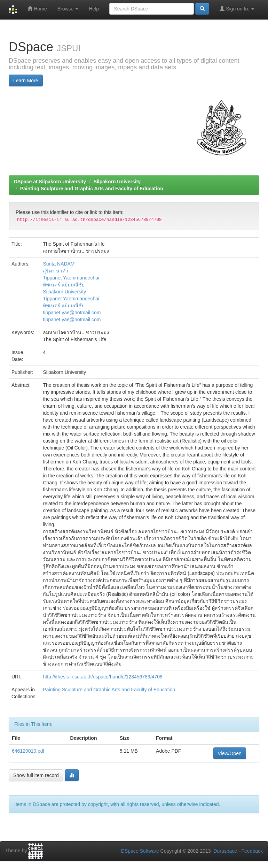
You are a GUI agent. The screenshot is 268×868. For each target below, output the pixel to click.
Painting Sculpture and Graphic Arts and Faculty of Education (92, 189)
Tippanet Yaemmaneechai (71, 278)
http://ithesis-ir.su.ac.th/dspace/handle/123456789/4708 (103, 677)
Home (37, 9)
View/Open (230, 753)
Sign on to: (237, 9)
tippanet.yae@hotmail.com (72, 313)
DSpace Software (140, 851)
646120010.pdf (28, 751)
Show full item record (36, 775)
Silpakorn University (117, 182)
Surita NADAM (59, 264)
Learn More (26, 80)
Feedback (252, 851)
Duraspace (225, 851)
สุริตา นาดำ (56, 271)
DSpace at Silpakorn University (50, 182)
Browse (68, 9)
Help (94, 9)
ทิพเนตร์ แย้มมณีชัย (64, 285)
